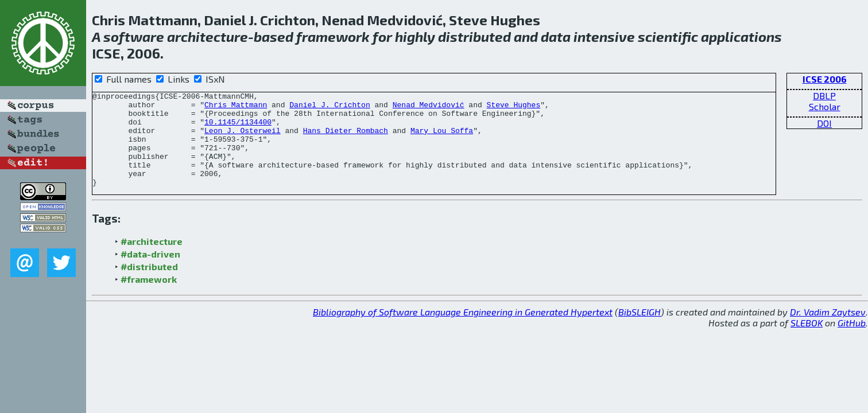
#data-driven (150, 273)
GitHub (852, 342)
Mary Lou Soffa (442, 139)
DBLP (824, 96)
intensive (604, 36)
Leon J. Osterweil (243, 139)
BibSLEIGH (640, 331)
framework (333, 36)
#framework (149, 298)
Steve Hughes (513, 108)
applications (741, 36)
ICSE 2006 (825, 79)
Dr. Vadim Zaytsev (828, 331)
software (134, 36)
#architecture (152, 260)
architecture (208, 36)
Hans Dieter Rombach (346, 139)
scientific (668, 36)
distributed (474, 36)
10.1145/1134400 (238, 128)
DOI (824, 123)
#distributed (149, 285)
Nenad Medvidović (429, 108)
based (274, 36)
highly (415, 36)
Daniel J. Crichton (330, 108)
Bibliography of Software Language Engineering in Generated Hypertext (463, 331)
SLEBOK (807, 342)
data (556, 36)
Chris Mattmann (236, 108)
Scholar (825, 106)
